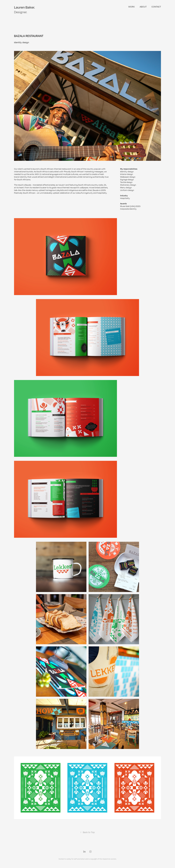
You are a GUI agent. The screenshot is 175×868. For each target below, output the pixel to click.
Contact (156, 7)
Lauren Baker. (24, 7)
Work (132, 7)
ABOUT (143, 7)
